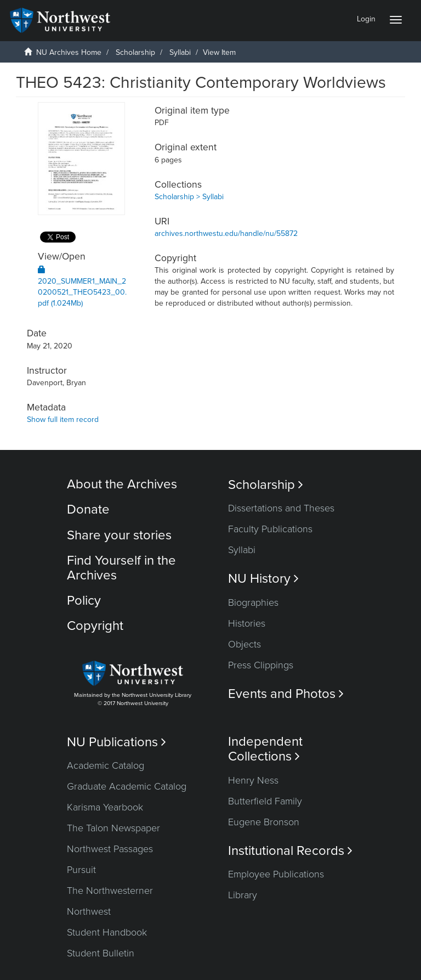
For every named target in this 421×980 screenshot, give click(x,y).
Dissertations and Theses (281, 508)
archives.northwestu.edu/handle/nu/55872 (226, 233)
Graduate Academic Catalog (127, 786)
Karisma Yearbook (105, 807)
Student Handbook (107, 932)
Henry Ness (253, 780)
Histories (247, 623)
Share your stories (119, 535)
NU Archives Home (69, 52)
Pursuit (81, 870)
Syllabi (180, 52)
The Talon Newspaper (113, 828)
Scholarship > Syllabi (189, 197)
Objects (244, 644)
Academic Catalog (106, 765)
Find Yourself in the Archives (121, 568)
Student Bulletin (101, 953)
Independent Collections (265, 749)
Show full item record (63, 419)
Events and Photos (286, 694)
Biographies (253, 602)
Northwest (89, 911)
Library (243, 895)
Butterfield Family (265, 801)
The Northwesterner (110, 891)
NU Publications (116, 742)
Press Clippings (261, 665)
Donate (88, 509)
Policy (84, 601)
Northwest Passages (110, 849)
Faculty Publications (270, 529)
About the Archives (122, 484)
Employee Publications (276, 874)
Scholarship (135, 52)
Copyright (95, 626)
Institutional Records (290, 851)
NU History (263, 579)
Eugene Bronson (264, 822)
